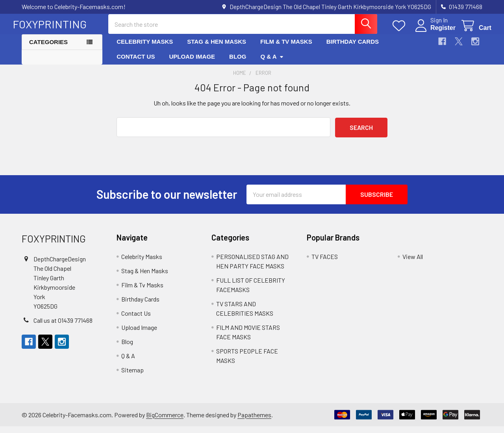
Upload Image (192, 63)
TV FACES (325, 263)
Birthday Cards (353, 48)
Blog (238, 63)
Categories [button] (48, 49)
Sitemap (132, 377)
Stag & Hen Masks (217, 48)
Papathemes (254, 421)
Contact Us (136, 63)
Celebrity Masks (145, 48)
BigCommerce (165, 421)
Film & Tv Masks (286, 48)
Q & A (272, 63)
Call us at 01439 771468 (63, 327)
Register (434, 32)
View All (413, 263)
